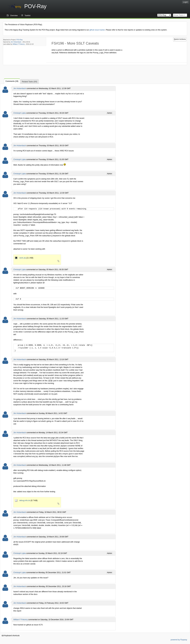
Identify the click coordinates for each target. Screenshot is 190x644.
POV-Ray (20, 40)
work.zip (21, 258)
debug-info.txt (23, 500)
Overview (14, 16)
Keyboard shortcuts (11, 636)
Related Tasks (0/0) (30, 82)
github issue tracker (97, 30)
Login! (185, 2)
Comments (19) (12, 81)
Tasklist (27, 16)
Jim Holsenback (16, 42)
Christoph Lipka (19, 113)
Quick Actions (180, 39)
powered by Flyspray (179, 640)
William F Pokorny (19, 44)
